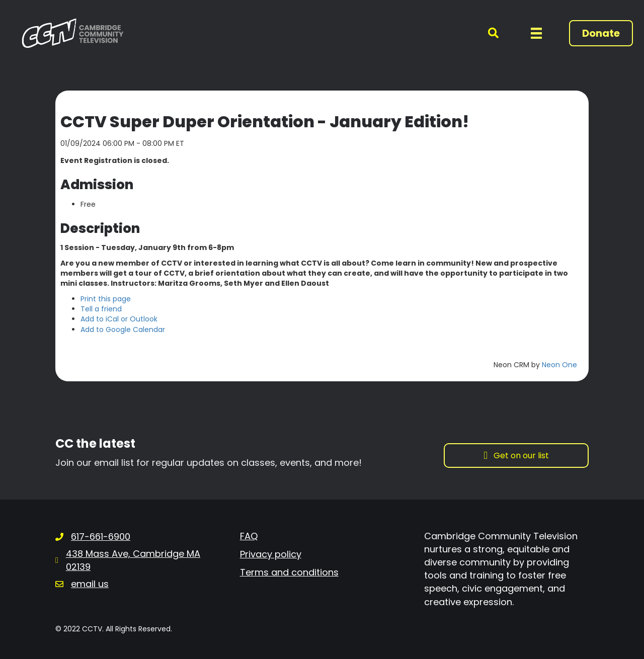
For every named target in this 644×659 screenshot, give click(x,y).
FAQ (249, 536)
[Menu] (536, 33)
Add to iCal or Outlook (119, 319)
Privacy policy (271, 554)
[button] (487, 33)
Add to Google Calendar (123, 329)
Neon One (559, 365)
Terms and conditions (289, 572)
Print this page (106, 299)
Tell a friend (101, 309)
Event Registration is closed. (115, 160)
